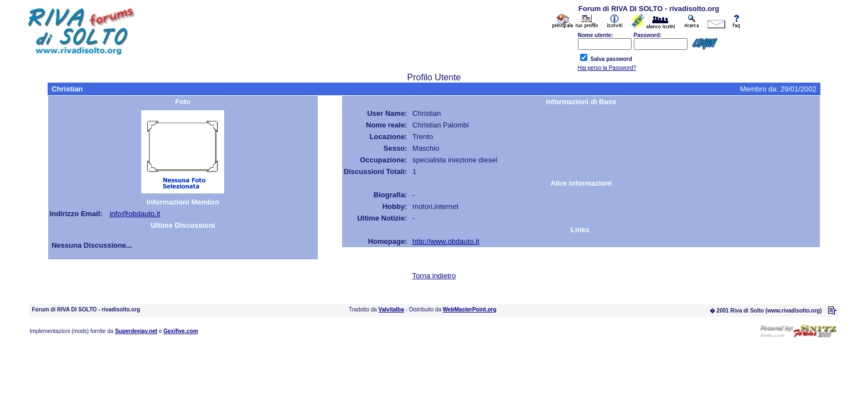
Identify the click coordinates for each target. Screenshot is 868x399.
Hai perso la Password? (607, 68)
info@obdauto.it (135, 214)
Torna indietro (434, 276)
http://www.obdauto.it (446, 241)
